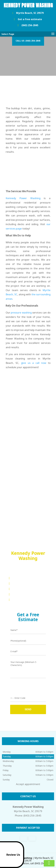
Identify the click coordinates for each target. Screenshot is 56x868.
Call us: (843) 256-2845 (28, 41)
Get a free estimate (27, 19)
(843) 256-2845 (27, 25)
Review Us (11, 855)
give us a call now (34, 363)
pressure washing (21, 313)
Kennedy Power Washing (23, 198)
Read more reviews (28, 525)
